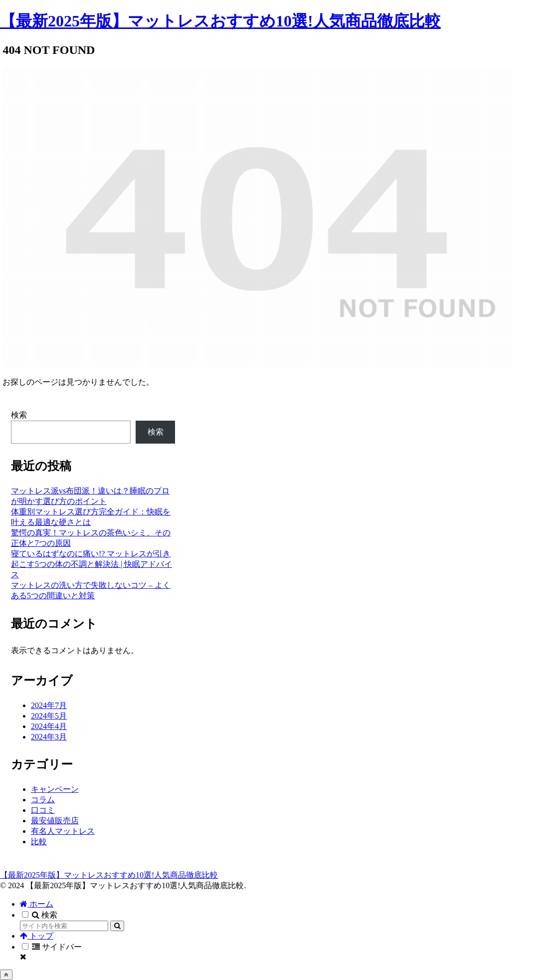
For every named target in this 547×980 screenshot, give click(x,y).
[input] (64, 926)
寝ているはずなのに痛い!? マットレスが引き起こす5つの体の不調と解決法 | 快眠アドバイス (91, 564)
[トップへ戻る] (6, 975)
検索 (19, 415)
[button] (117, 926)
